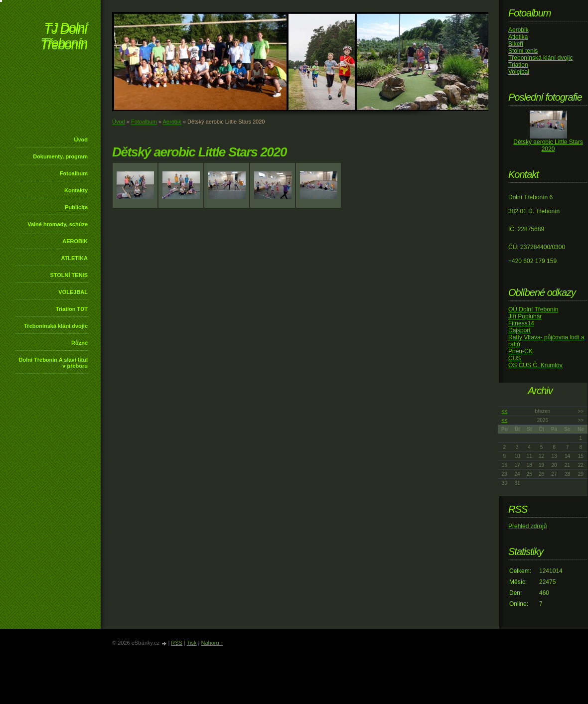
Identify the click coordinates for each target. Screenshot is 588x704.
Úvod (81, 140)
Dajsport (519, 330)
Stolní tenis (523, 51)
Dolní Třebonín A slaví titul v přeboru (53, 363)
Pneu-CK (520, 351)
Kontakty (76, 190)
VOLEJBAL (73, 292)
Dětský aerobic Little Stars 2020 (548, 145)
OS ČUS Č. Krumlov (535, 365)
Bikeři (516, 44)
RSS (177, 643)
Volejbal (519, 72)
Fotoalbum (74, 173)
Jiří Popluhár (525, 316)
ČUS (514, 358)
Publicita (76, 207)
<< (505, 411)
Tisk (192, 643)
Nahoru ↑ (212, 643)
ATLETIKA (74, 258)
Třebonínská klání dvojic (56, 326)
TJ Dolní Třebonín (64, 37)
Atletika (518, 37)
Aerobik (172, 122)
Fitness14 (521, 323)
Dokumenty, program (60, 156)
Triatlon (518, 65)
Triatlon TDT (72, 309)
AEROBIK (75, 241)
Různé (79, 343)
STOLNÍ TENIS (69, 275)
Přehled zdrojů (527, 526)
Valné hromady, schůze (58, 224)
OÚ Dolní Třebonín (533, 309)
